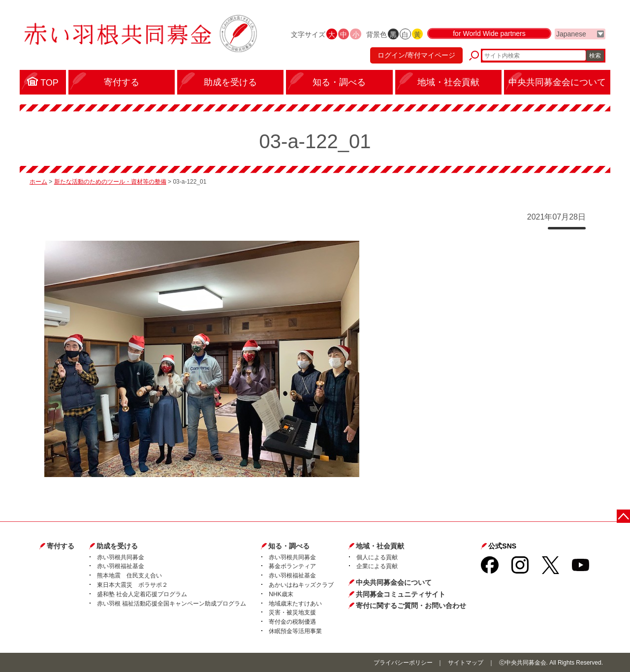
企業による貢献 (377, 566)
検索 (595, 57)
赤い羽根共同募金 (121, 557)
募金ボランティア (292, 566)
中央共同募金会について (394, 582)
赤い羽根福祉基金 (121, 566)
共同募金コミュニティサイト (401, 594)
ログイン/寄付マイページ (415, 57)
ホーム (38, 182)
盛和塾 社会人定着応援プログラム (142, 594)
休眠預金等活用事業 (295, 631)
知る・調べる (289, 546)
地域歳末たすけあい (295, 604)
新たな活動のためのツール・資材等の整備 (110, 182)
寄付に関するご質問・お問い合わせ (411, 606)
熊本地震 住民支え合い (129, 576)
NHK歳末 (281, 594)
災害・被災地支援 (292, 612)
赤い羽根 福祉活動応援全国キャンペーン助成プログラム (172, 604)
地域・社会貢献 (380, 546)
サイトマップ (466, 663)
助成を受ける (117, 546)
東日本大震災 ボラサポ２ (132, 585)
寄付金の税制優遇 (292, 622)
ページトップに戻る (624, 516)
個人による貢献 (377, 557)
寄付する (61, 546)
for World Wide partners (489, 35)
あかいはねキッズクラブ (301, 585)
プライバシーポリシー (403, 663)
